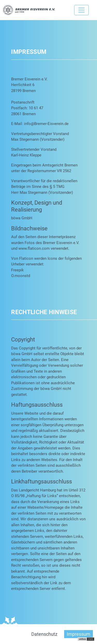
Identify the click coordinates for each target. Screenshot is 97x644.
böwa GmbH (22, 218)
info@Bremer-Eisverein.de (46, 124)
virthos (82, 639)
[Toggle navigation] (81, 10)
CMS (91, 639)
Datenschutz (44, 634)
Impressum (79, 634)
